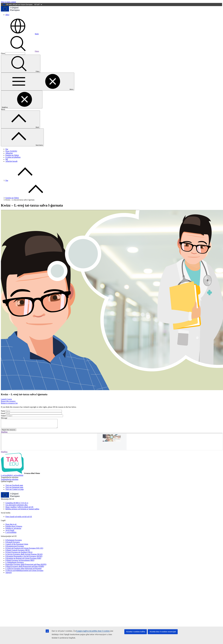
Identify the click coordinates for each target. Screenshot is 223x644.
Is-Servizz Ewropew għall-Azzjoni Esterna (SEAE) (24, 556)
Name (3, 411)
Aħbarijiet (9, 153)
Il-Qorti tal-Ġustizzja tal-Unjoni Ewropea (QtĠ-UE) (24, 550)
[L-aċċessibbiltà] (12, 477)
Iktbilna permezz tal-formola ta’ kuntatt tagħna (22, 511)
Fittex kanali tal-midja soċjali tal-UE (19, 518)
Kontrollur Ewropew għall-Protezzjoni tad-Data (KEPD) (26, 566)
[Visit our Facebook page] (14, 487)
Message (4, 418)
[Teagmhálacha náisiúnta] (10, 481)
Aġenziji (9, 574)
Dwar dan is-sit (11, 526)
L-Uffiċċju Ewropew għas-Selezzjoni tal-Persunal (23, 570)
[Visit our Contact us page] (15, 491)
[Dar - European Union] (10, 11)
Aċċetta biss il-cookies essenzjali (163, 632)
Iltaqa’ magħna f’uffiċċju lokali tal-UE (19, 509)
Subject (4, 416)
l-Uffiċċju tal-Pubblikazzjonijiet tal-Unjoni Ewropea (24, 572)
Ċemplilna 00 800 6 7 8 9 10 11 (17, 505)
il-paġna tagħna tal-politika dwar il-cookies (93, 631)
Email (3, 413)
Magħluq (4, 434)
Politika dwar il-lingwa (14, 528)
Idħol (7, 15)
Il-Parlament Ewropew (14, 542)
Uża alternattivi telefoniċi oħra (17, 507)
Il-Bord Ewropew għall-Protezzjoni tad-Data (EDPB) (25, 568)
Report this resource (8, 401)
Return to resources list (9, 403)
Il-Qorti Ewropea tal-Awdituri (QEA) (19, 554)
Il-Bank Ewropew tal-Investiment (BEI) (20, 562)
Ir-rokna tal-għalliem (13, 157)
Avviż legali (10, 532)
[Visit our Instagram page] (14, 489)
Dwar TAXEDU (11, 151)
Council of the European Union (17, 546)
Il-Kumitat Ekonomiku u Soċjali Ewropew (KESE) (24, 558)
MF (7, 159)
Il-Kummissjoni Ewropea (15, 548)
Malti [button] (20, 34)
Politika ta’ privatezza (13, 530)
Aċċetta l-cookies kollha (136, 632)
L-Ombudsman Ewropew (15, 564)
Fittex (20, 51)
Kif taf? (38, 4)
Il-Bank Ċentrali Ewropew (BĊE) (18, 552)
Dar (7, 149)
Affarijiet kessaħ (11, 161)
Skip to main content (8, 2)
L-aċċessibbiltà (11, 534)
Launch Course (6, 399)
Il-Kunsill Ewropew (13, 544)
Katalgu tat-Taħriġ (12, 155)
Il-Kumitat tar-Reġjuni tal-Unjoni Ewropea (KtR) (23, 560)
